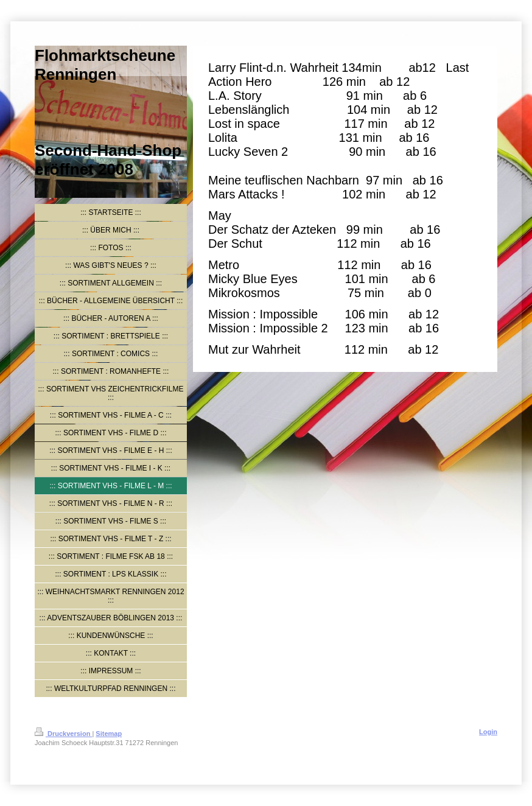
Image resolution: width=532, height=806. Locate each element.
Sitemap (109, 734)
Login (488, 732)
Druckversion (63, 734)
